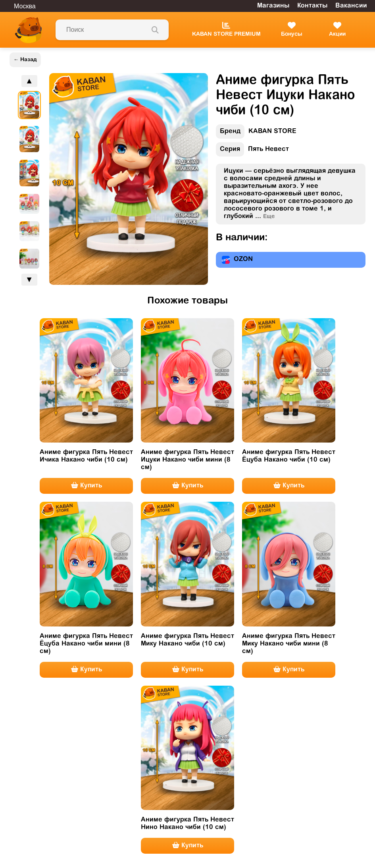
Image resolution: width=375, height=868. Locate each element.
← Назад (25, 60)
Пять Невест (252, 151)
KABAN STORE (256, 133)
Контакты (312, 6)
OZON (237, 260)
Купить (87, 485)
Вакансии (351, 6)
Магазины (273, 6)
